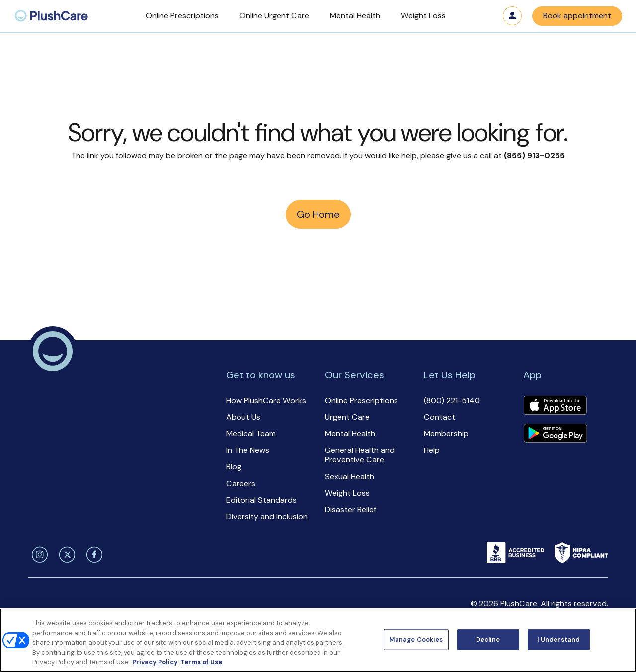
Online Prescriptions (361, 401)
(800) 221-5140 (452, 401)
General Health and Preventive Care (360, 455)
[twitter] (65, 555)
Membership (446, 433)
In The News (248, 450)
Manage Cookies (416, 639)
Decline (488, 639)
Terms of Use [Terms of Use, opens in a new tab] (201, 662)
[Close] (620, 639)
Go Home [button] (318, 214)
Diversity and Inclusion (267, 516)
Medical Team (251, 433)
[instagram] (38, 555)
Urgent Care (347, 417)
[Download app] (555, 406)
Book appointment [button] (577, 16)
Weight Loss (347, 493)
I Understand (559, 639)
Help (432, 450)
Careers (241, 484)
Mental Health (350, 433)
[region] (318, 640)
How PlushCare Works (266, 401)
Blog (234, 467)
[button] (182, 16)
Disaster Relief (351, 509)
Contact (439, 417)
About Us (243, 417)
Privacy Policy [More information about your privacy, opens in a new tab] (155, 662)
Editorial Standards (261, 500)
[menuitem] (51, 16)
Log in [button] (512, 16)
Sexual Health (350, 477)
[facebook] (93, 555)
